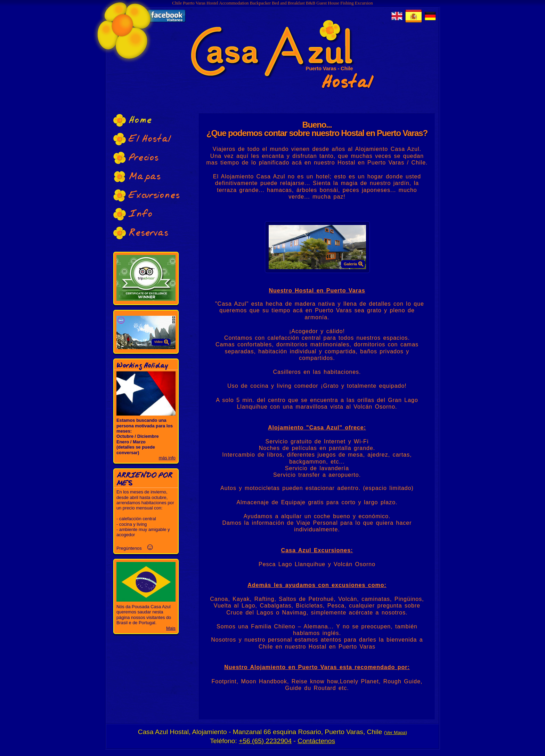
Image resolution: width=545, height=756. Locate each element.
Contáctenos (316, 741)
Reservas (141, 233)
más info (167, 458)
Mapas (137, 176)
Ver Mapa (396, 733)
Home (133, 120)
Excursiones (147, 195)
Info (133, 214)
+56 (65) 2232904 (265, 741)
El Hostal (142, 139)
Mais (171, 628)
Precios (136, 158)
